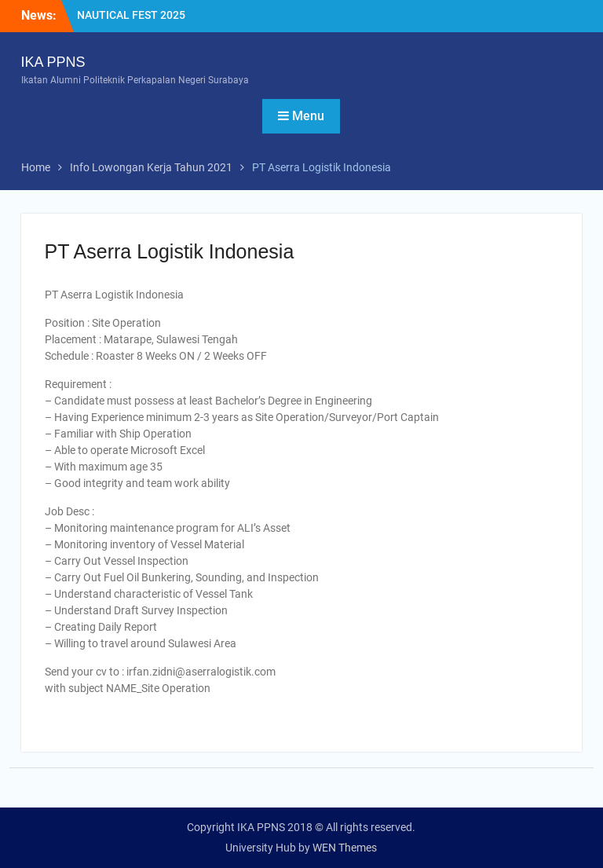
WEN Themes (345, 848)
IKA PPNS (53, 62)
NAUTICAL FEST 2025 (131, 15)
